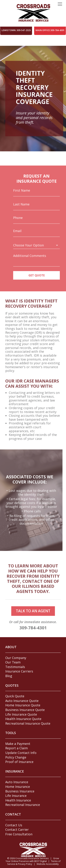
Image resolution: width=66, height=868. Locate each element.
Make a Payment (18, 744)
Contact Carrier (17, 829)
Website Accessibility (48, 864)
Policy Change (16, 757)
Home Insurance (18, 787)
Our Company (16, 658)
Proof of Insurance (19, 762)
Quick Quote (15, 696)
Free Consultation (19, 834)
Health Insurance (18, 800)
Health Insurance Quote (23, 719)
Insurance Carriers (19, 671)
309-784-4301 (33, 635)
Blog (9, 676)
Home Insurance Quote (23, 705)
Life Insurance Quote (21, 714)
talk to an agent (33, 619)
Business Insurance (20, 791)
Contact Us (14, 825)
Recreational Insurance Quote (28, 723)
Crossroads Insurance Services (32, 858)
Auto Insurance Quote (22, 701)
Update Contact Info (21, 753)
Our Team (13, 662)
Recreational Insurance (23, 805)
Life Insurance (16, 796)
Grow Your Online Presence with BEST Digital (32, 860)
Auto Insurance (17, 782)
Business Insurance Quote (25, 710)
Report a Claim (17, 748)
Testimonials (15, 667)
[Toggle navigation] (60, 4)
